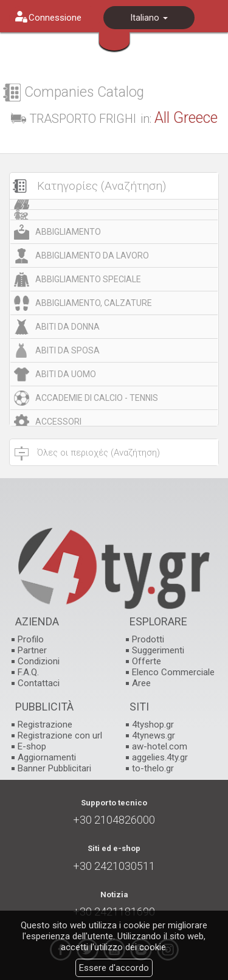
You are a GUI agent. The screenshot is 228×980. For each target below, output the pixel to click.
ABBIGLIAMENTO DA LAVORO (92, 255)
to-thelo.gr (153, 768)
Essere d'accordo (114, 968)
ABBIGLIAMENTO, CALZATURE (94, 303)
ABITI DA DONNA (67, 327)
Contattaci (39, 683)
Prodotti (148, 639)
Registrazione (45, 725)
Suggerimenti (158, 650)
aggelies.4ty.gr (160, 757)
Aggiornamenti (47, 757)
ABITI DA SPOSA (67, 350)
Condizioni (39, 661)
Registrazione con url (60, 735)
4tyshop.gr (153, 725)
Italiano (149, 18)
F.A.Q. (28, 672)
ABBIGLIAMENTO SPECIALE (88, 279)
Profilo (31, 639)
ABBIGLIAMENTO (68, 232)
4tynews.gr (154, 735)
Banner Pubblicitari (54, 768)
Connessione (55, 18)
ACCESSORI (58, 422)
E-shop (32, 746)
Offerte (147, 661)
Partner (32, 650)
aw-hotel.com (160, 746)
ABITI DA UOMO (66, 374)
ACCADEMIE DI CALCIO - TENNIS (97, 398)
